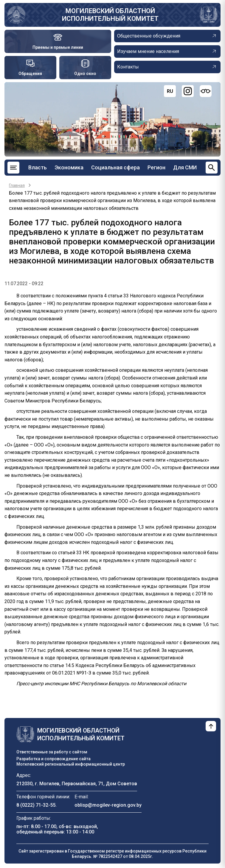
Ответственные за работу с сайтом (52, 752)
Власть (38, 167)
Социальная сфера (115, 167)
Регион (156, 167)
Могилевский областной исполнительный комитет (110, 15)
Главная (17, 185)
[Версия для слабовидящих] (206, 91)
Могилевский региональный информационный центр (71, 764)
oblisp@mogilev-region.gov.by (108, 805)
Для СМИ (185, 167)
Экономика (69, 167)
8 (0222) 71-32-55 (36, 805)
